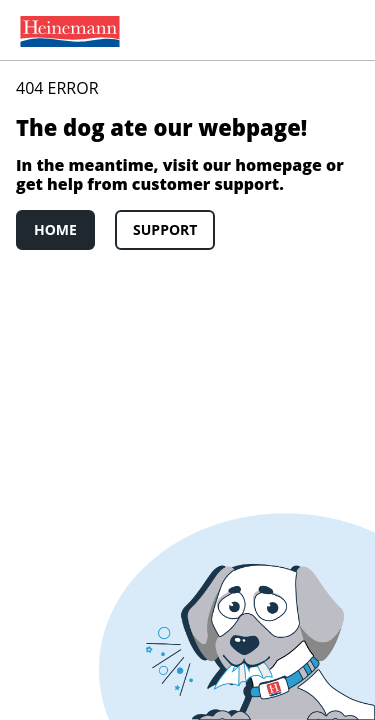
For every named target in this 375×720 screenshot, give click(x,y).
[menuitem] (66, 30)
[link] (66, 30)
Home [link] (55, 229)
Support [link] (165, 229)
